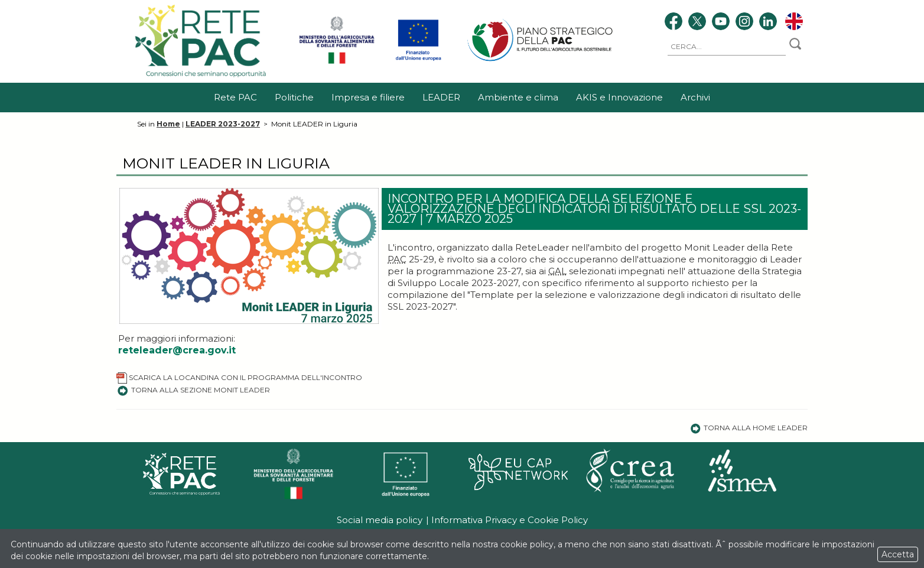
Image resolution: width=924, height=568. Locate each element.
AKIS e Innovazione (619, 97)
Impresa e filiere (368, 97)
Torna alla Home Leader (749, 428)
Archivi (695, 97)
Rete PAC (235, 97)
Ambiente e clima (518, 97)
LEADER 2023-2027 (223, 124)
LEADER (441, 97)
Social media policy (380, 520)
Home (168, 124)
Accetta (898, 554)
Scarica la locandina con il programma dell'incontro (239, 377)
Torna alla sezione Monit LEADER (193, 390)
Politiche (294, 97)
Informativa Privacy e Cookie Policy (510, 520)
